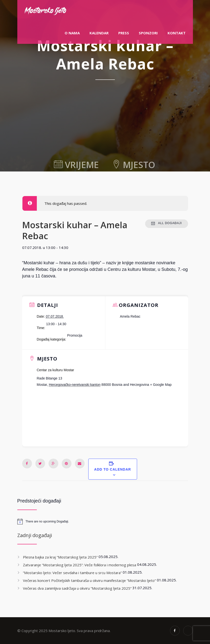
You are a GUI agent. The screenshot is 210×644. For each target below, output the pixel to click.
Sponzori (148, 33)
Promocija (75, 335)
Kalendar (99, 33)
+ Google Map (161, 385)
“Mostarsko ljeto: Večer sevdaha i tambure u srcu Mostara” (72, 573)
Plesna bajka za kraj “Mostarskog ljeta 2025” (60, 557)
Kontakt (177, 33)
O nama (72, 33)
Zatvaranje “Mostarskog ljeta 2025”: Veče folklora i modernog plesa (80, 565)
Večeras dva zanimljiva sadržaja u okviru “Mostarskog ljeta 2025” (77, 588)
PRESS (124, 33)
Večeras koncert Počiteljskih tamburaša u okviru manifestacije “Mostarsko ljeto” (89, 580)
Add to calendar (113, 469)
